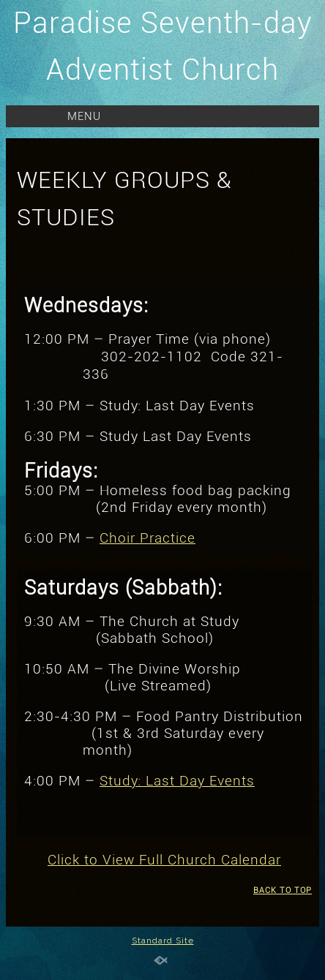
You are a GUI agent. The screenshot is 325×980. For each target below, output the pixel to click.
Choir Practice (147, 538)
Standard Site (163, 941)
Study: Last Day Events (177, 781)
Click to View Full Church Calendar (164, 860)
